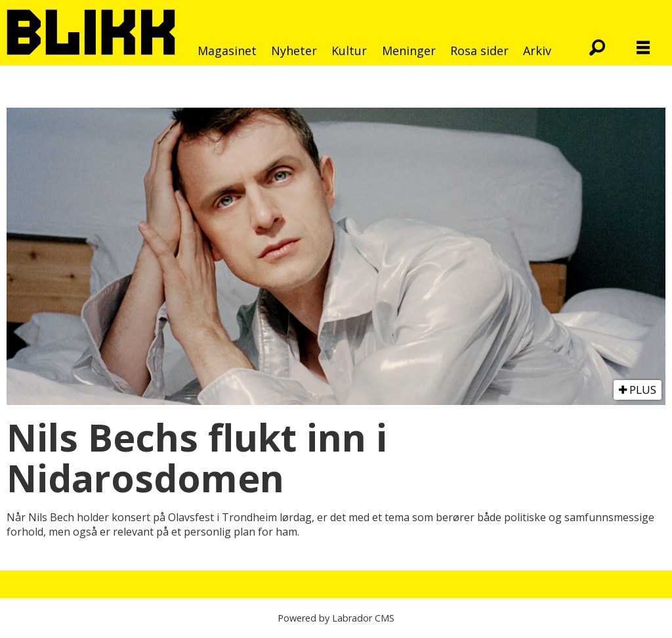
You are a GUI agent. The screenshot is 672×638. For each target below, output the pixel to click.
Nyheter (294, 51)
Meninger (409, 51)
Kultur (349, 51)
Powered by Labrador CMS (336, 618)
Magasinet (227, 51)
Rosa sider (479, 51)
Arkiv (537, 51)
